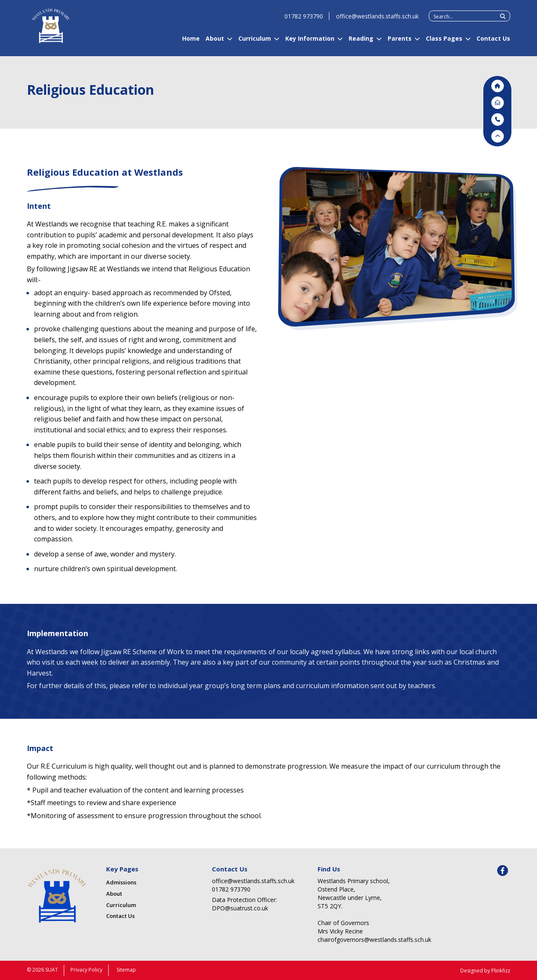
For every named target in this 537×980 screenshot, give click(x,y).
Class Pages (444, 42)
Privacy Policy (86, 970)
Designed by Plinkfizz (485, 971)
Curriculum (255, 42)
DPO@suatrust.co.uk (240, 908)
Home (191, 42)
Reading (361, 42)
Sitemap (126, 970)
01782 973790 (304, 20)
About (215, 42)
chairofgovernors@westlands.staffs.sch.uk (361, 940)
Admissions (121, 882)
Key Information (310, 42)
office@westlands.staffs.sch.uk (377, 20)
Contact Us (493, 42)
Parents (400, 42)
